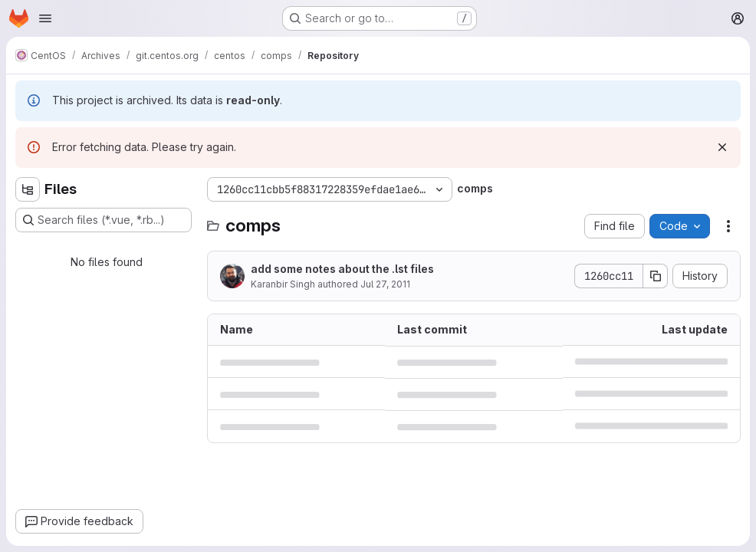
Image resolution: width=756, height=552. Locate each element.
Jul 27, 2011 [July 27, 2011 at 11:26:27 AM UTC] (385, 284)
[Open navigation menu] (45, 18)
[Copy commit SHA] (656, 276)
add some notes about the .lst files (342, 269)
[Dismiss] (722, 147)
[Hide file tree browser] (28, 189)
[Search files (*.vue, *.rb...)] (104, 220)
